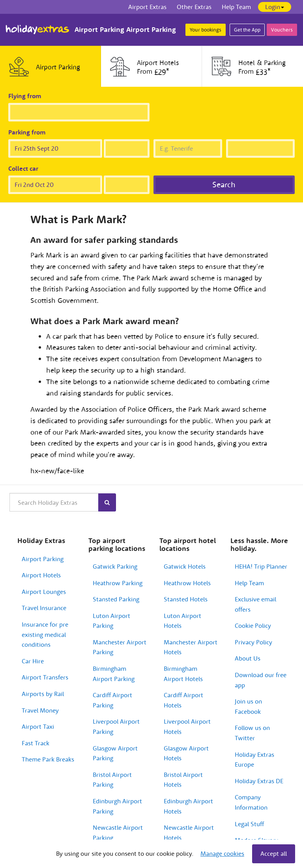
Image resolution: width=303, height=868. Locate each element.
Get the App (247, 30)
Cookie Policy (253, 625)
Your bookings (206, 30)
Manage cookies (222, 853)
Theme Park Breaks (48, 759)
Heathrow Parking (118, 583)
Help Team (249, 583)
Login (275, 7)
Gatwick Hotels (185, 566)
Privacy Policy (253, 642)
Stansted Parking (116, 599)
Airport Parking (43, 559)
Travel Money (40, 710)
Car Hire (33, 661)
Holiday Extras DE (259, 781)
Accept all (274, 853)
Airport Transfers (45, 677)
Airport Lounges (44, 592)
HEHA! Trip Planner (261, 566)
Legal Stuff (249, 824)
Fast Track (36, 743)
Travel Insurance (44, 608)
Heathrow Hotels (187, 583)
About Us (248, 658)
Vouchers (282, 30)
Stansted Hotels (186, 599)
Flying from (25, 96)
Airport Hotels (41, 575)
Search (224, 184)
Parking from (27, 132)
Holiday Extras (37, 30)
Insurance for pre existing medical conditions (45, 634)
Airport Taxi (38, 726)
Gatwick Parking (115, 566)
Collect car (23, 168)
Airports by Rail (43, 694)
